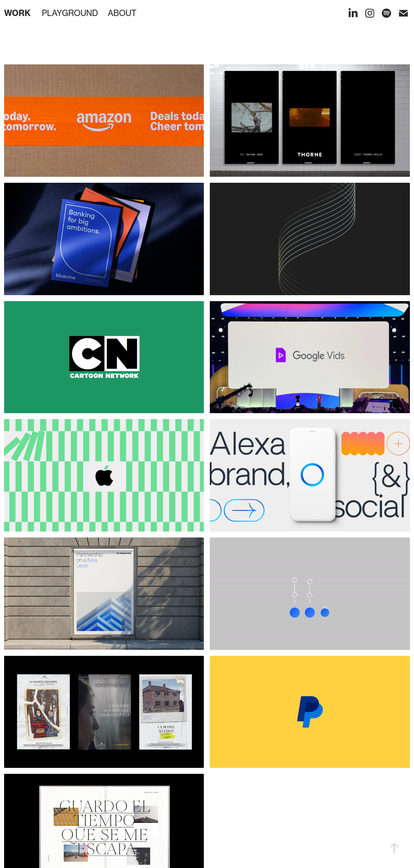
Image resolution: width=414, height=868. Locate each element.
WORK (17, 13)
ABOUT (122, 13)
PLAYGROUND (70, 13)
